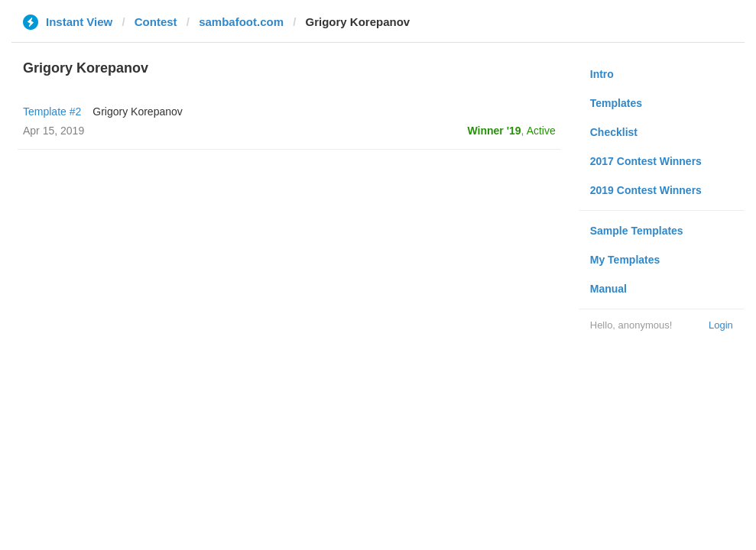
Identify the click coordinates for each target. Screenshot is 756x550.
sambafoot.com (241, 22)
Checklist (614, 132)
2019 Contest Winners (646, 190)
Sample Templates (637, 231)
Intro (602, 74)
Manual (608, 289)
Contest (156, 22)
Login (721, 325)
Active (541, 131)
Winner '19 (495, 131)
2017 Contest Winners (646, 161)
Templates (616, 103)
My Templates (625, 260)
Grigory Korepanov (138, 112)
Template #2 (52, 112)
